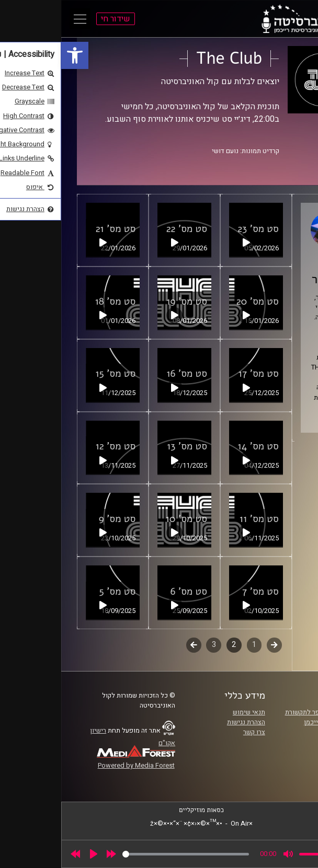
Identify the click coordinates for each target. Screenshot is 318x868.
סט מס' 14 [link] (197, 446)
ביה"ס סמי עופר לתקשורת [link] (259, 712)
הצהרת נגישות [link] (185, 722)
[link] (14, 55)
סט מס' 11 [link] (198, 519)
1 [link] (193, 645)
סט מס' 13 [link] (126, 446)
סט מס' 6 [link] (128, 592)
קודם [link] (213, 645)
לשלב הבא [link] (133, 646)
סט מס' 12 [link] (55, 446)
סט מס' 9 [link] (56, 519)
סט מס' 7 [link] (199, 592)
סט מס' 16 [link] (126, 374)
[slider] (124, 854)
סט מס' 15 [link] (54, 374)
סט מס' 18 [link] (54, 302)
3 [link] (153, 645)
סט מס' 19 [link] (126, 302)
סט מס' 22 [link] (126, 229)
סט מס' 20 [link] (196, 302)
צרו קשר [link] (193, 732)
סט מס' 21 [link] (55, 229)
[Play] (32, 854)
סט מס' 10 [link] (125, 519)
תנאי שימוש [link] (188, 712)
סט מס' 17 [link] (197, 374)
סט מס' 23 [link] (197, 229)
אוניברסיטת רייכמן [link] (268, 722)
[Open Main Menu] (19, 19)
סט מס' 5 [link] (56, 592)
